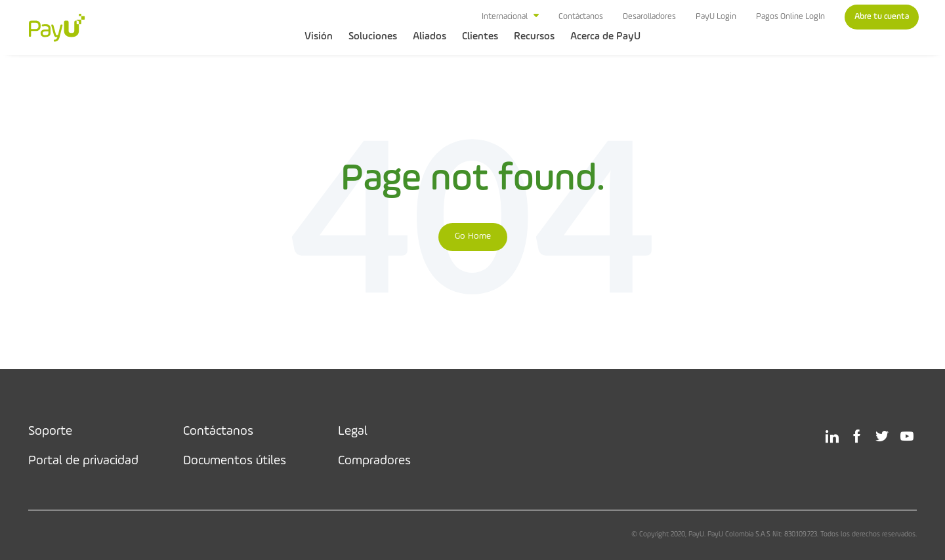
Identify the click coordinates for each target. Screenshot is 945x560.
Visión (319, 37)
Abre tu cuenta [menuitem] (882, 17)
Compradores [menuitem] (374, 461)
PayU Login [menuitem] (716, 17)
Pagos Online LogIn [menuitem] (790, 17)
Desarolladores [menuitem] (649, 17)
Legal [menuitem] (353, 431)
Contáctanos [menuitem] (581, 17)
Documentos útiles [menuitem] (235, 461)
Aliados (430, 37)
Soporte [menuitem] (50, 431)
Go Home (473, 236)
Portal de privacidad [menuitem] (83, 461)
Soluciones (373, 37)
